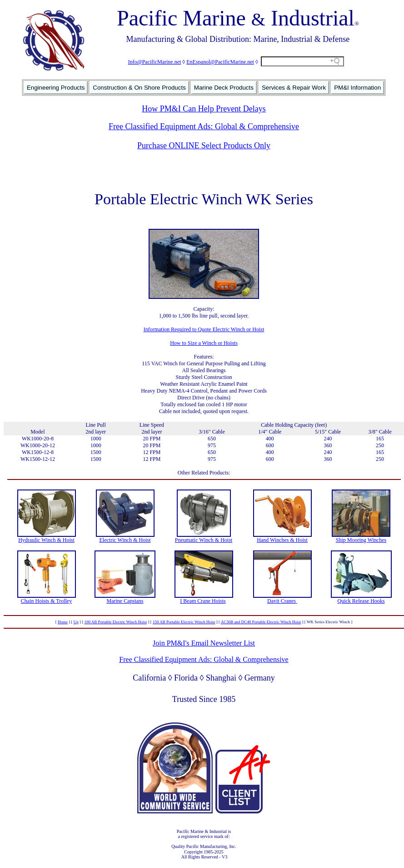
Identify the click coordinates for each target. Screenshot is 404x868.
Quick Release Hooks (361, 601)
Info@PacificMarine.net (155, 62)
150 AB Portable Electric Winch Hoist (184, 622)
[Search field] (302, 61)
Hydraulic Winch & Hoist (46, 540)
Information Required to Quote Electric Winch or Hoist (204, 329)
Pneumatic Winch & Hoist (204, 540)
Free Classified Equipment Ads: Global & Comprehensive (204, 126)
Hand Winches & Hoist (282, 540)
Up (76, 622)
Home (63, 622)
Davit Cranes (282, 601)
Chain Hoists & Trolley (46, 601)
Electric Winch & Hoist (125, 540)
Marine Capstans (125, 601)
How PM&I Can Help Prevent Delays (204, 109)
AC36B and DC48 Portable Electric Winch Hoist (261, 622)
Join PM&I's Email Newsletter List (204, 643)
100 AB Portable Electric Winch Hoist (115, 622)
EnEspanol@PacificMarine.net (220, 62)
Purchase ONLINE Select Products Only (204, 146)
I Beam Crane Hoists (203, 601)
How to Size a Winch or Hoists (204, 343)
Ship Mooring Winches (361, 540)
